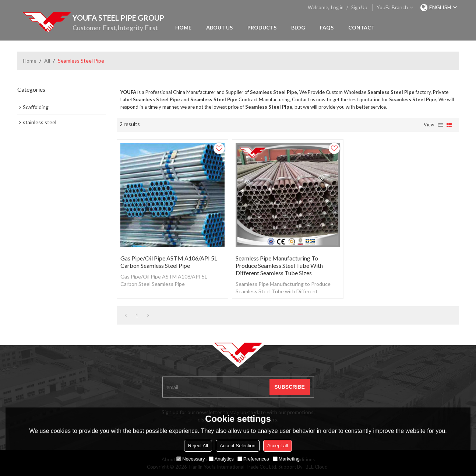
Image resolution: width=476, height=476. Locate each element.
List (440, 125)
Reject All (198, 446)
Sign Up (359, 7)
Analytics (221, 459)
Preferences (253, 459)
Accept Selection (238, 446)
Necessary (191, 459)
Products (262, 27)
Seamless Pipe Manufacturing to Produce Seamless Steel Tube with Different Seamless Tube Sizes (279, 265)
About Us (219, 27)
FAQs (327, 27)
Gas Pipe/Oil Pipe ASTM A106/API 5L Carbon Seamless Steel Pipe (169, 262)
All (47, 61)
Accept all (278, 446)
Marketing (286, 459)
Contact (362, 27)
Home (183, 27)
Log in (337, 7)
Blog (298, 27)
